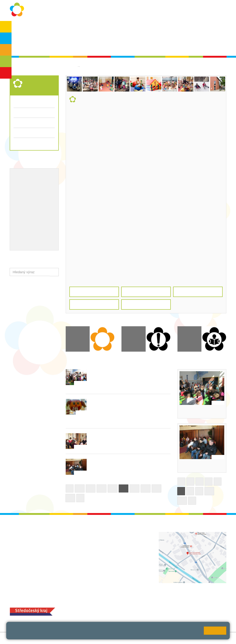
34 (70, 498)
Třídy (18, 113)
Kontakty (153, 28)
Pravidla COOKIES (146, 638)
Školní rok (87, 28)
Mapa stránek (70, 638)
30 (124, 488)
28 (102, 488)
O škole (22, 28)
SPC (209, 28)
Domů (70, 66)
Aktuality (109, 28)
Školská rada (27, 46)
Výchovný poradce (29, 176)
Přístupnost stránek (114, 638)
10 (209, 491)
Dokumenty (131, 28)
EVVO (19, 191)
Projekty (43, 191)
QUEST (173, 28)
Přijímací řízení (34, 133)
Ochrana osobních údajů (54, 28)
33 (157, 488)
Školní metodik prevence (34, 183)
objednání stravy (127, 611)
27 (91, 488)
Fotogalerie (22, 123)
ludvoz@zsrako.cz (110, 544)
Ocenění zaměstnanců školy (37, 206)
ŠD (6, 73)
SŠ (6, 61)
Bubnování (189, 412)
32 (146, 488)
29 (113, 488)
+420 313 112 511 (105, 539)
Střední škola (94, 66)
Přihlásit (90, 638)
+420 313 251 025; (99, 611)
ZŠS (6, 50)
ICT (30, 191)
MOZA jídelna (95, 604)
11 (182, 501)
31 (134, 488)
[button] (54, 272)
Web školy (218, 638)
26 (80, 488)
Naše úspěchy (25, 198)
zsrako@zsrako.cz (110, 570)
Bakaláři (192, 28)
